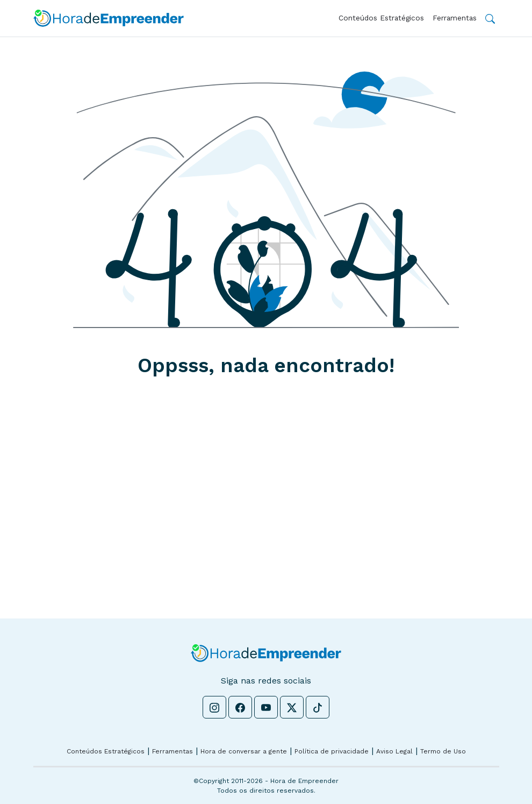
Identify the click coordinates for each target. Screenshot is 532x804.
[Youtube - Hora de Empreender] (266, 707)
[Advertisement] (266, 517)
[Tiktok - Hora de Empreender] (318, 707)
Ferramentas (455, 18)
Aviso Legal (394, 751)
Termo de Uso (443, 751)
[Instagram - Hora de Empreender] (214, 707)
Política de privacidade (332, 751)
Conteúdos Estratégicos (381, 18)
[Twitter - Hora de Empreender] (292, 707)
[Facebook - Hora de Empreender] (240, 707)
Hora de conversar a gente (244, 751)
